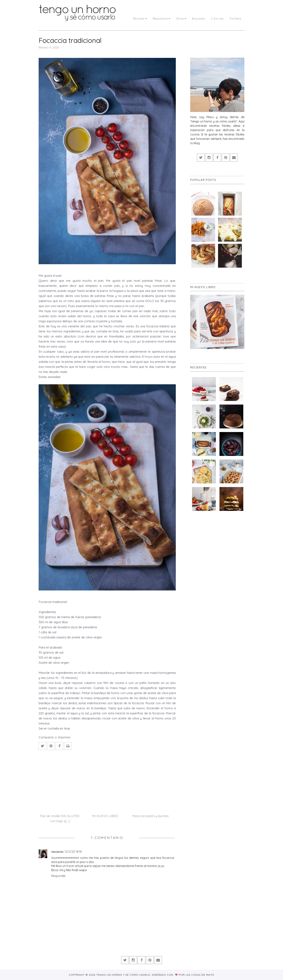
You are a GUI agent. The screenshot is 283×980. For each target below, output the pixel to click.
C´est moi (217, 19)
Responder (59, 876)
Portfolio (236, 19)
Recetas (140, 19)
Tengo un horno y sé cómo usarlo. (124, 975)
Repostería (162, 19)
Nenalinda (57, 852)
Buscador (199, 19)
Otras (181, 19)
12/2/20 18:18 (73, 852)
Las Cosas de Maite (200, 975)
